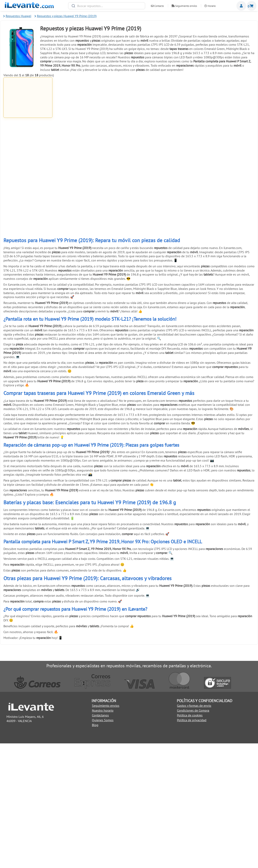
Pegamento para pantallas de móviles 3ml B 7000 (129, 121)
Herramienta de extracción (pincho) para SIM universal (28, 335)
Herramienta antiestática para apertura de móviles (28, 264)
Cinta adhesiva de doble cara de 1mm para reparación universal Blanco (230, 121)
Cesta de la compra (252, 6)
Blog (95, 849)
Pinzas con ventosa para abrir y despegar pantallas (79, 264)
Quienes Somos (103, 844)
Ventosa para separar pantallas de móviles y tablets (129, 192)
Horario (210, 6)
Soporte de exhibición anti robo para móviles (129, 335)
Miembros (241, 6)
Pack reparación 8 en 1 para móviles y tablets (129, 264)
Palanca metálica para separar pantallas (180, 191)
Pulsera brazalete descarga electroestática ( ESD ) (79, 335)
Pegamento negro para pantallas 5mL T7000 (179, 120)
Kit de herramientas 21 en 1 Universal (79, 191)
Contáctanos (100, 840)
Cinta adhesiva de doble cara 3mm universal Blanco (180, 264)
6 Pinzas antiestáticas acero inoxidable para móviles (230, 192)
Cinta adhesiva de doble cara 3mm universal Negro (230, 264)
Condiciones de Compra (193, 835)
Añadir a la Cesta (28, 138)
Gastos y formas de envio (194, 830)
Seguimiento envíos (184, 6)
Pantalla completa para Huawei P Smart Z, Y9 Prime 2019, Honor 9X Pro (28, 121)
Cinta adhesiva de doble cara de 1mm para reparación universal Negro (28, 192)
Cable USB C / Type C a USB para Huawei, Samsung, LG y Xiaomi (78, 121)
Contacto (157, 6)
